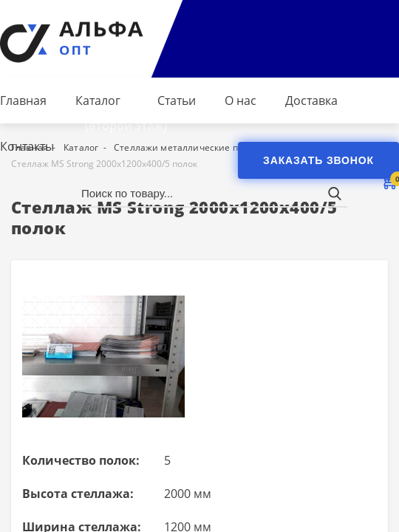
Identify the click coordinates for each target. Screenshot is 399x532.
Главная (23, 100)
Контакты (27, 146)
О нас (241, 100)
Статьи (177, 100)
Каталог (98, 100)
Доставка (311, 100)
